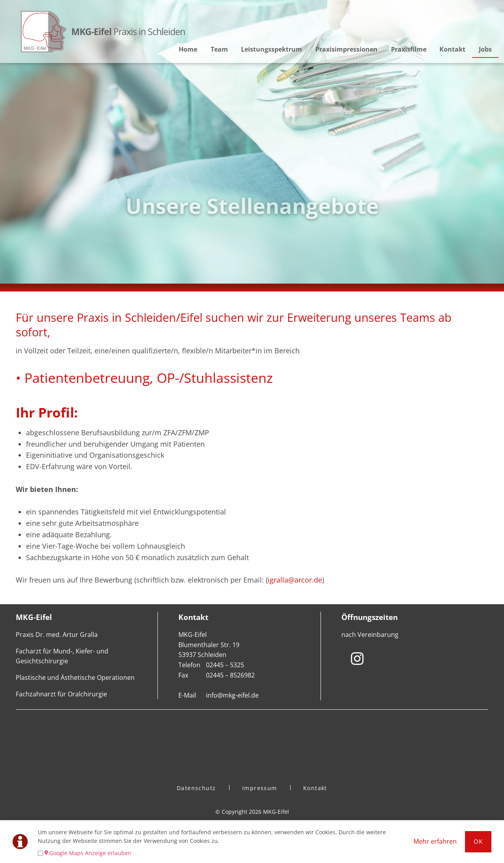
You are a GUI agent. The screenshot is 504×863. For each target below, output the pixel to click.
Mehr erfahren (435, 841)
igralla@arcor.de (295, 580)
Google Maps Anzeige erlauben (90, 853)
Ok (478, 841)
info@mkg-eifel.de (232, 695)
